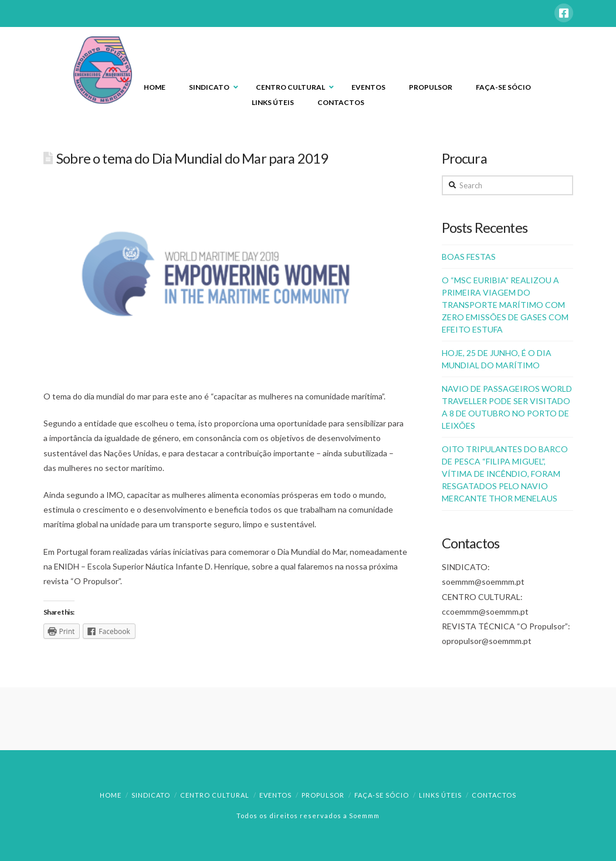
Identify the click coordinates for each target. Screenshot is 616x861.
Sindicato (151, 795)
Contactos (494, 795)
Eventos (275, 795)
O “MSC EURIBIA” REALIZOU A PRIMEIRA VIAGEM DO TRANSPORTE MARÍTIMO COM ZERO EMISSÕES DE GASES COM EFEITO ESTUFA (505, 305)
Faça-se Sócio (382, 795)
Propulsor (323, 795)
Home (111, 795)
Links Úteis (440, 795)
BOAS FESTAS (469, 257)
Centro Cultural (215, 795)
